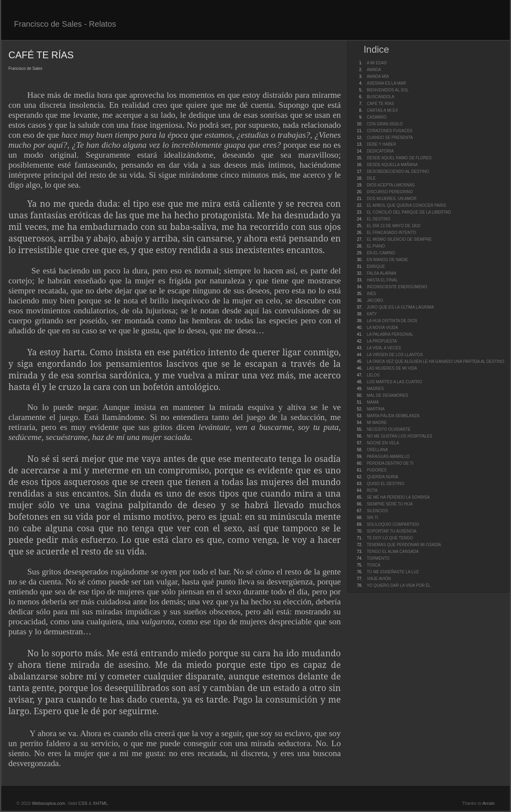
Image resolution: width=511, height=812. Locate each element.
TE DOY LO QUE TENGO (390, 538)
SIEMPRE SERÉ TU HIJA (390, 504)
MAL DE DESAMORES (388, 395)
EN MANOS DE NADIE (387, 260)
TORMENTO (378, 558)
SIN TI (372, 518)
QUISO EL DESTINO (386, 484)
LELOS (373, 375)
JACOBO (375, 300)
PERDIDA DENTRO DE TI (390, 463)
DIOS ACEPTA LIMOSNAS (391, 185)
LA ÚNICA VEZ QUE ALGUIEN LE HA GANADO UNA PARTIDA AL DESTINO (436, 361)
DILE (371, 178)
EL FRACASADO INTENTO (391, 233)
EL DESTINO (379, 219)
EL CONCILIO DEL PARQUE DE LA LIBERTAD (409, 212)
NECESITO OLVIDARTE (389, 429)
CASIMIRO (377, 117)
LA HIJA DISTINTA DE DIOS (392, 321)
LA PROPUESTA (382, 341)
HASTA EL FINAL (382, 280)
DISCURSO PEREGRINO (390, 192)
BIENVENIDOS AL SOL (388, 90)
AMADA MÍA (378, 76)
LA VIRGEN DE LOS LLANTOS (395, 355)
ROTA (372, 490)
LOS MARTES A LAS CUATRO (395, 382)
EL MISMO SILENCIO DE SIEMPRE (399, 239)
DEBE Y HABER (382, 144)
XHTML (100, 803)
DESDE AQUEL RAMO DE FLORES (399, 158)
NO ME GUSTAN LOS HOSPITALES (400, 436)
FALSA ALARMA (382, 273)
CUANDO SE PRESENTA (390, 138)
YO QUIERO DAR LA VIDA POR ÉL (399, 585)
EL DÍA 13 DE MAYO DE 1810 (394, 226)
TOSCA (374, 565)
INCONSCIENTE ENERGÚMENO (397, 287)
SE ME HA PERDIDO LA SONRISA (398, 497)
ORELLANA (377, 450)
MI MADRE (377, 423)
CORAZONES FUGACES (390, 131)
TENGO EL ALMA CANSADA (393, 552)
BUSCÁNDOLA (381, 97)
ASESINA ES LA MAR (386, 83)
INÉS (371, 294)
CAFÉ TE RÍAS (380, 104)
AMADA (374, 70)
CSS (83, 803)
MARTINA (376, 409)
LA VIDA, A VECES (384, 348)
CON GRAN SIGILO (385, 124)
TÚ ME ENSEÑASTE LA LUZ (393, 572)
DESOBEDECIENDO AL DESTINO (398, 171)
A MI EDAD (377, 63)
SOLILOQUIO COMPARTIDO (393, 524)
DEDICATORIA (380, 151)
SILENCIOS (377, 511)
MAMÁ (373, 402)
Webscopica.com (49, 803)
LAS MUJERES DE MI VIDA (392, 368)
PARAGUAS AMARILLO (388, 457)
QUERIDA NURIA (383, 477)
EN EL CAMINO (381, 253)
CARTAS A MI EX (382, 110)
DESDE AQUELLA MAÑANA (392, 165)
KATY (372, 314)
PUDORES (377, 470)
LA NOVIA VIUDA (382, 328)
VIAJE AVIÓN (379, 579)
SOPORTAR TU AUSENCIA (392, 531)
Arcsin (488, 803)
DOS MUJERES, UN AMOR (392, 199)
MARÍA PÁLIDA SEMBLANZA (393, 416)
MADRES (375, 389)
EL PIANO (376, 246)
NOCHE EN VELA (383, 443)
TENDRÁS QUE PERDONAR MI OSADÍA (404, 545)
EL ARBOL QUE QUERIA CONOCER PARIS (407, 205)
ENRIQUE (376, 266)
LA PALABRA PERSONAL (390, 334)
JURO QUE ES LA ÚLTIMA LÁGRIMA (400, 307)
